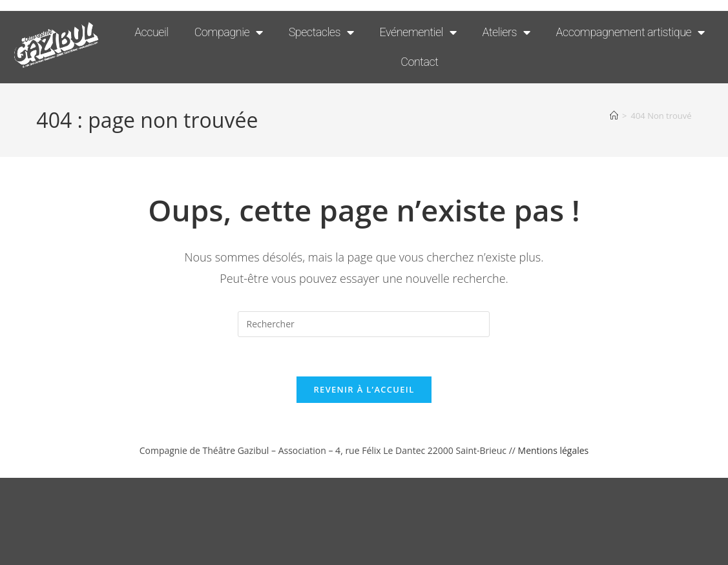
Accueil (151, 32)
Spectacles (321, 32)
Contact (419, 62)
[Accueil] (614, 116)
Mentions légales (554, 450)
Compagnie (229, 32)
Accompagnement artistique (630, 32)
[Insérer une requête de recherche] (364, 324)
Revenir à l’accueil (364, 389)
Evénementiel (418, 32)
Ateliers (506, 32)
